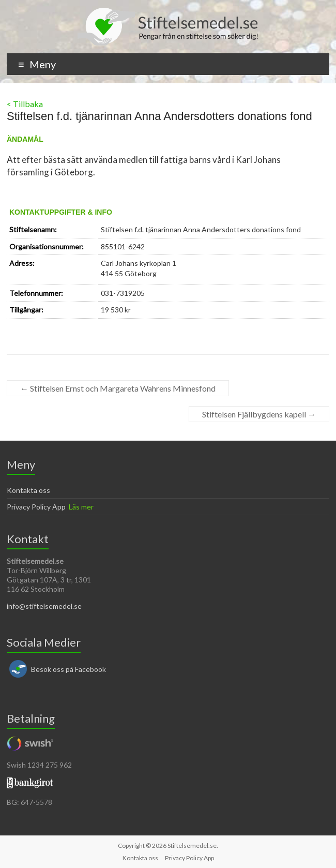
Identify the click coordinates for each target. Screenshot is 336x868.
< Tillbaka (25, 104)
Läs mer (81, 507)
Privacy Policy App (36, 507)
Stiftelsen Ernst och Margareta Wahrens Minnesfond (118, 388)
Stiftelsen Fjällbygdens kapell (259, 414)
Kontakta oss (28, 490)
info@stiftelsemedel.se (44, 606)
